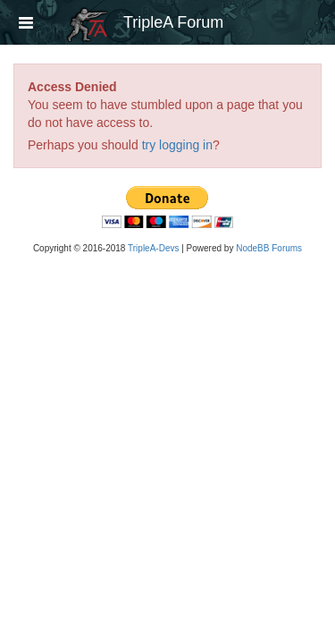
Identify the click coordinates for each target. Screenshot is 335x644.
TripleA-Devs (153, 248)
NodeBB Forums (269, 248)
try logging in (177, 145)
